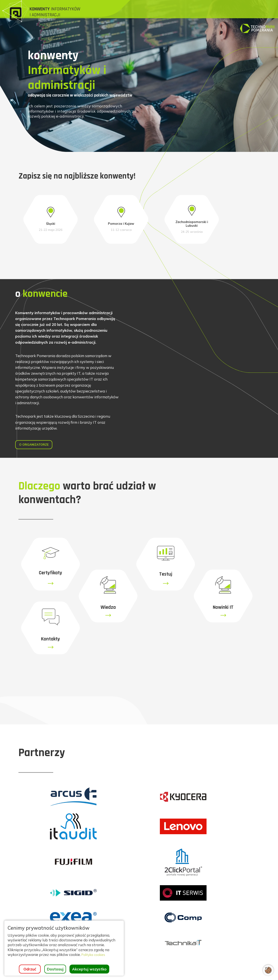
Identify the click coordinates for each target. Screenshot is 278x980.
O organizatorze (38, 491)
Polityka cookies (95, 955)
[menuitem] (118, 11)
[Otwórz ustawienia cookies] (268, 970)
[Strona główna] (50, 15)
